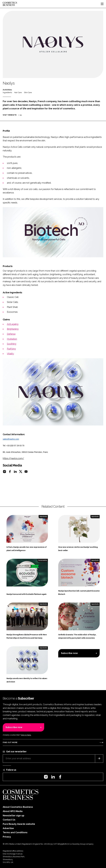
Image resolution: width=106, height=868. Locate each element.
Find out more (10, 742)
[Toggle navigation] (102, 4)
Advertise (8, 828)
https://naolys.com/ (13, 458)
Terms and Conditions (15, 832)
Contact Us (9, 820)
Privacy (7, 837)
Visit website (10, 115)
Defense (11, 334)
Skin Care (28, 92)
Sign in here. (26, 735)
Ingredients (7, 92)
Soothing (12, 344)
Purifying (11, 349)
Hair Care (18, 92)
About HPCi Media (13, 811)
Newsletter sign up (14, 816)
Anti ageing (13, 324)
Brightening (13, 329)
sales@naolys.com (11, 439)
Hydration (12, 339)
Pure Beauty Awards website (19, 824)
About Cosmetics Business (18, 807)
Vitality (10, 354)
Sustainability (43, 560)
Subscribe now (69, 653)
